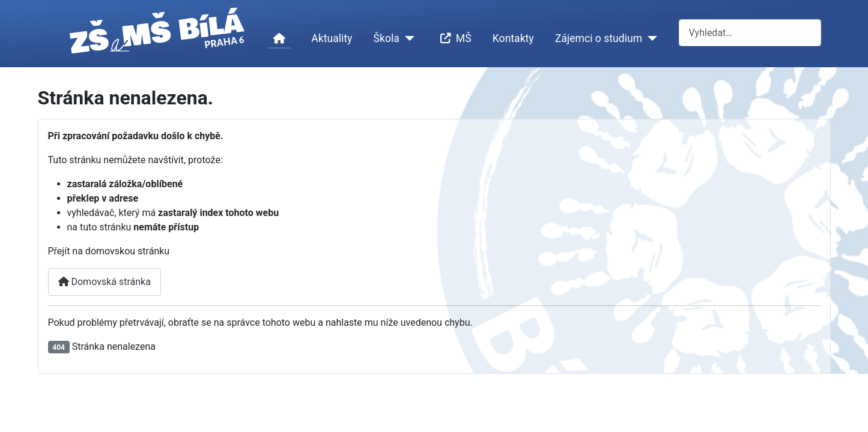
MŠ (454, 38)
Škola (387, 38)
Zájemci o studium (599, 38)
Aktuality (332, 38)
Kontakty (513, 38)
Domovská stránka (105, 282)
